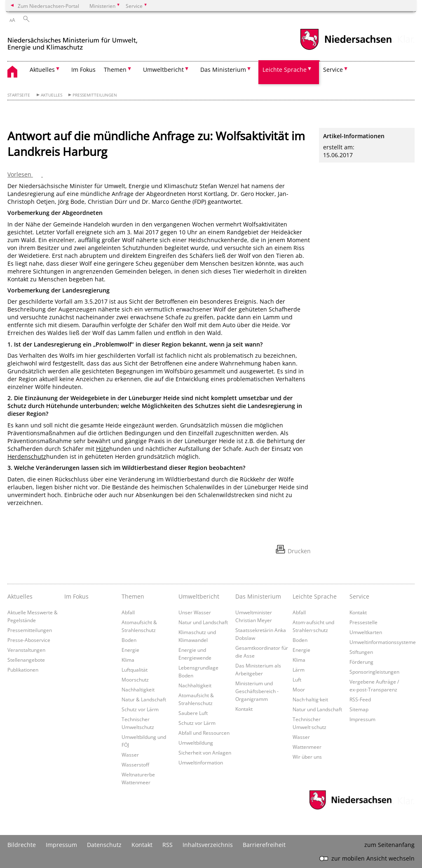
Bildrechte (22, 845)
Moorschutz (135, 679)
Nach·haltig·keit (310, 699)
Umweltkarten (366, 632)
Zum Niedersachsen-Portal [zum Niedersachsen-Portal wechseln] (48, 6)
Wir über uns (307, 757)
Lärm (299, 670)
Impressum (362, 719)
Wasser (130, 755)
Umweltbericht (199, 596)
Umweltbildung (196, 743)
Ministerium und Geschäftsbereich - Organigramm (257, 691)
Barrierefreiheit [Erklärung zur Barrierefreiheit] (264, 845)
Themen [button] (115, 70)
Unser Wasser (195, 612)
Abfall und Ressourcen (204, 733)
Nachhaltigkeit (138, 689)
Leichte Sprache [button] (285, 70)
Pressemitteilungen (95, 95)
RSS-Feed (360, 699)
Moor (299, 689)
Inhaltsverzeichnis (208, 845)
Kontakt (244, 709)
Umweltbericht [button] (163, 70)
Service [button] (333, 70)
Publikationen (23, 670)
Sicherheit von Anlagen (205, 752)
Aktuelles (52, 95)
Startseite (19, 95)
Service (359, 596)
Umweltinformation (201, 762)
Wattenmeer (307, 747)
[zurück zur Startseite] (73, 41)
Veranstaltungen (26, 650)
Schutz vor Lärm (140, 709)
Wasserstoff (135, 764)
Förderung (361, 662)
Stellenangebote (26, 660)
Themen (133, 596)
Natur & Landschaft (144, 699)
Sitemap (359, 709)
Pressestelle (363, 622)
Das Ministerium (258, 596)
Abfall (128, 612)
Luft (297, 679)
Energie (130, 650)
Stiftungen (361, 652)
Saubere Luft (193, 713)
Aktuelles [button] (42, 70)
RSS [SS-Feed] (168, 845)
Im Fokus (83, 70)
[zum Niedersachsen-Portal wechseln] (346, 49)
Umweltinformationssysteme (383, 642)
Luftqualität (135, 670)
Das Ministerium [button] (223, 70)
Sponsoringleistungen (374, 672)
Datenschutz (104, 845)
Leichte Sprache (315, 596)
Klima (128, 660)
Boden (129, 640)
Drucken (299, 551)
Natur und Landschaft (203, 622)
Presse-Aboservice (29, 640)
